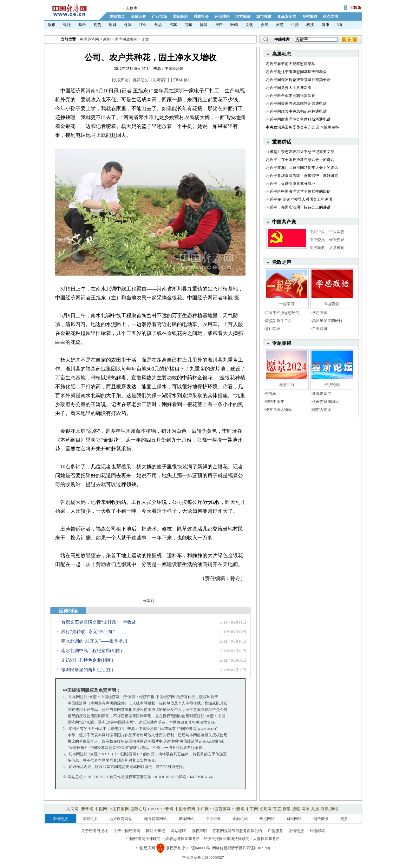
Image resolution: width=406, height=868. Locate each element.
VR (340, 25)
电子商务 (321, 819)
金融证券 (138, 17)
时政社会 (201, 17)
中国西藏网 (221, 809)
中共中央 (317, 232)
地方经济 (243, 17)
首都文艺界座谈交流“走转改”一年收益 (99, 622)
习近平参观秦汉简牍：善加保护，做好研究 (302, 176)
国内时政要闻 (126, 39)
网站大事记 (155, 831)
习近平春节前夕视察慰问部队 (291, 64)
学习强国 (320, 313)
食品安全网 (287, 17)
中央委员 (317, 240)
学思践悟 (332, 304)
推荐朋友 (141, 80)
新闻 (107, 39)
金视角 (271, 394)
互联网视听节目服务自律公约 (237, 831)
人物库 (132, 8)
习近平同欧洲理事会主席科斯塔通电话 (298, 119)
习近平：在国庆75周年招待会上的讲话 (298, 207)
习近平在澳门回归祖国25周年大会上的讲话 (302, 168)
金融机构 (240, 819)
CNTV (154, 809)
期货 (97, 25)
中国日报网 (119, 809)
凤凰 (315, 809)
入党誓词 (337, 248)
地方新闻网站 (155, 819)
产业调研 (320, 329)
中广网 (203, 809)
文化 (249, 25)
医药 (234, 25)
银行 (67, 25)
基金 (82, 25)
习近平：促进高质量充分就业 (291, 184)
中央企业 (213, 819)
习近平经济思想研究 (282, 313)
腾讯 (325, 809)
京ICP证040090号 (196, 848)
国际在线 (139, 809)
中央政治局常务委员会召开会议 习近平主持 (302, 127)
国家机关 (90, 819)
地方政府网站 (121, 819)
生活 (295, 25)
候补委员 (337, 240)
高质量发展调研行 (327, 321)
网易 (306, 809)
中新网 (238, 809)
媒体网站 (186, 819)
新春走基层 (322, 394)
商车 (188, 25)
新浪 (287, 809)
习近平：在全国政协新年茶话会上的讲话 (300, 160)
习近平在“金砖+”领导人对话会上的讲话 (299, 199)
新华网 (87, 809)
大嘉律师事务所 (266, 839)
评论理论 (222, 17)
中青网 (167, 809)
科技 (310, 25)
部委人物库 (322, 410)
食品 (158, 25)
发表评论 (121, 80)
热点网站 (267, 819)
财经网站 (294, 819)
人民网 (73, 809)
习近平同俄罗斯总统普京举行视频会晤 (298, 80)
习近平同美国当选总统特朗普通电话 (296, 103)
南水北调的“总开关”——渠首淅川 (94, 641)
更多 (344, 819)
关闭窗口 (160, 80)
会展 (265, 25)
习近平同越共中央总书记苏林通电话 (296, 111)
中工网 (252, 809)
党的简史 (317, 248)
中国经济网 (89, 39)
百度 (277, 809)
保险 (128, 25)
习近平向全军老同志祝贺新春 (291, 96)
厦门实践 (273, 329)
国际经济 (180, 17)
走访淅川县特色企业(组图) (87, 660)
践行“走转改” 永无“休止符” (88, 632)
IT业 (143, 25)
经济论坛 (332, 385)
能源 (204, 25)
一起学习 (287, 304)
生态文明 (331, 17)
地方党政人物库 (278, 410)
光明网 (266, 809)
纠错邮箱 (317, 831)
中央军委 (337, 232)
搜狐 (296, 809)
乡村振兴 (310, 17)
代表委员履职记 (325, 402)
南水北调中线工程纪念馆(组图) (92, 651)
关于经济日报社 (95, 831)
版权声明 (199, 831)
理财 (113, 25)
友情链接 (296, 831)
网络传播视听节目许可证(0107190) (241, 848)
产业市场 (159, 17)
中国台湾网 (185, 809)
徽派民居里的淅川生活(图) (87, 670)
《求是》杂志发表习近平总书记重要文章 (300, 152)
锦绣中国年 (275, 402)
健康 (325, 25)
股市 (52, 25)
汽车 (173, 25)
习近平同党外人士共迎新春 (289, 88)
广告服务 (275, 831)
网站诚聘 (178, 831)
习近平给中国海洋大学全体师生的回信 (298, 191)
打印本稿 (180, 80)
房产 (219, 25)
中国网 (101, 809)
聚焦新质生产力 (278, 321)
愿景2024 (287, 385)
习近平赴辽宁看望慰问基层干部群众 (296, 72)
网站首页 (117, 17)
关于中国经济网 (127, 831)
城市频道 (264, 17)
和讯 (334, 809)
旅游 (280, 25)
